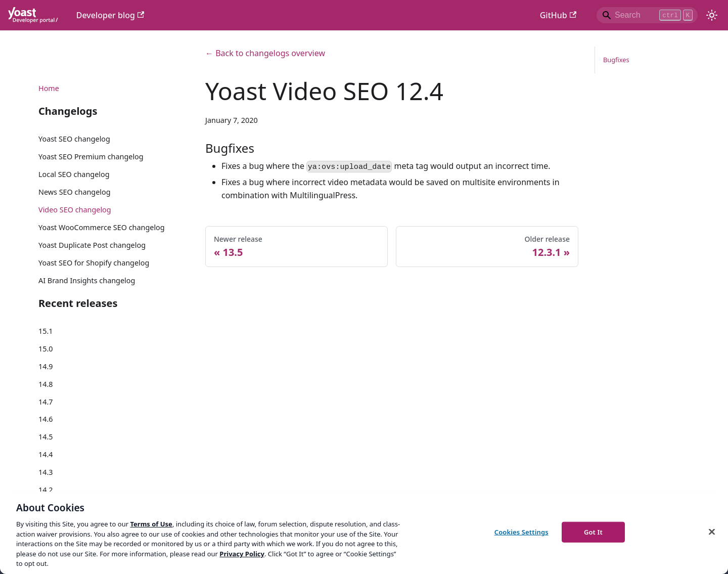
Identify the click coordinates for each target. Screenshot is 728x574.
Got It (593, 532)
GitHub (558, 15)
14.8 (46, 384)
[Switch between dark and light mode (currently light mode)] (712, 15)
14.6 (46, 419)
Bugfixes (616, 60)
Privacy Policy (242, 554)
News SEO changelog (75, 192)
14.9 (46, 366)
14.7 (46, 402)
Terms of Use (151, 524)
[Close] (712, 532)
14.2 (46, 490)
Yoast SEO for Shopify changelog (94, 263)
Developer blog (110, 15)
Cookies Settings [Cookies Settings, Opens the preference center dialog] (521, 532)
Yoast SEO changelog (74, 139)
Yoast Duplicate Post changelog (92, 245)
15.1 (46, 331)
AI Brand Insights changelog (87, 280)
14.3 (46, 472)
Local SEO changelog (74, 174)
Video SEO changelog (75, 210)
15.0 (46, 349)
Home (49, 88)
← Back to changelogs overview (265, 53)
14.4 (46, 454)
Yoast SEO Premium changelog (91, 157)
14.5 (46, 437)
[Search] (647, 15)
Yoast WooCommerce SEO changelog (102, 227)
